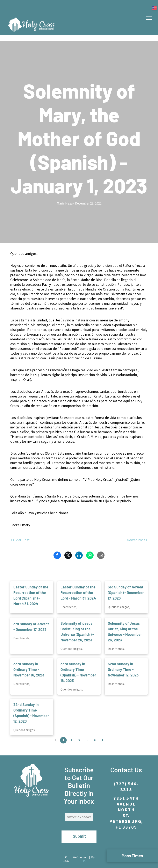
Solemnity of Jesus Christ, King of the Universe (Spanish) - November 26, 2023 (77, 627)
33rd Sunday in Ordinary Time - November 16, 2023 (29, 665)
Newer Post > (137, 540)
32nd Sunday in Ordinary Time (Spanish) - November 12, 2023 (31, 708)
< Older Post (20, 540)
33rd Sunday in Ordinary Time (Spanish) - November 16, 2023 (78, 667)
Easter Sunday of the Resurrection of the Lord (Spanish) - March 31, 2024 (31, 591)
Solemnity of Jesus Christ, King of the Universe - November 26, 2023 (125, 627)
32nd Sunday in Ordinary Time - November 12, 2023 (123, 665)
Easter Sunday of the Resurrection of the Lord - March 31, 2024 (78, 588)
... (87, 735)
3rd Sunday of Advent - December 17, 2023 (31, 622)
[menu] (149, 18)
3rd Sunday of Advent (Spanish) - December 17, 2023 (126, 588)
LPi (84, 852)
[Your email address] (79, 812)
